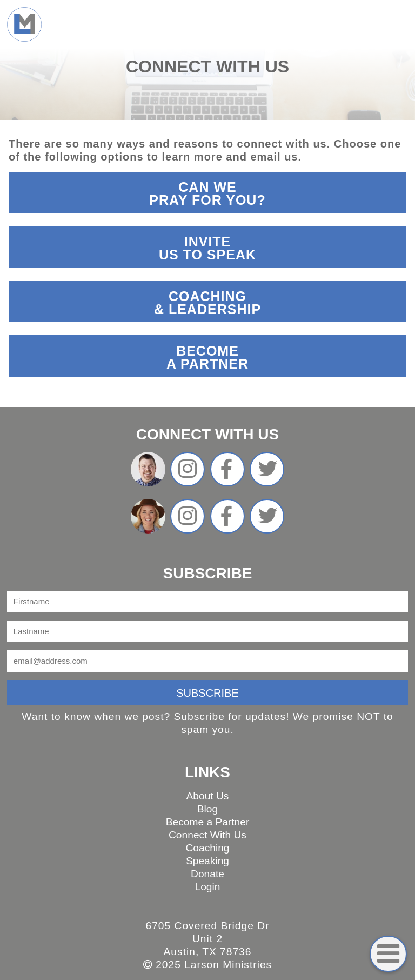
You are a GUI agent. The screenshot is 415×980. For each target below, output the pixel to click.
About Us (208, 796)
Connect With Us (207, 835)
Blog (207, 809)
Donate (207, 874)
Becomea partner (207, 357)
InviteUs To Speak (207, 248)
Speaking (207, 861)
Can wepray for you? (207, 194)
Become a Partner (208, 822)
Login (208, 887)
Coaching (207, 848)
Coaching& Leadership (207, 303)
